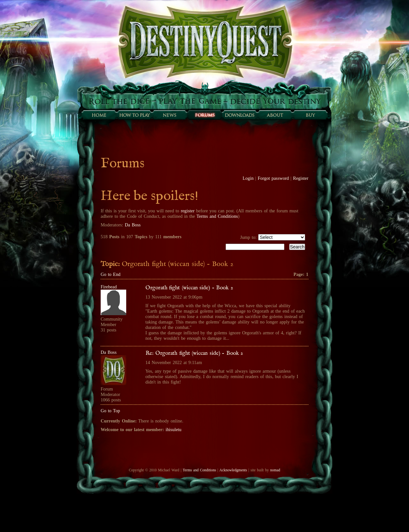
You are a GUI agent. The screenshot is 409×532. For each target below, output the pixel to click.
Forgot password (274, 178)
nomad (275, 470)
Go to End (111, 274)
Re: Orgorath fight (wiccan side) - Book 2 (194, 353)
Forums (204, 115)
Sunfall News (169, 115)
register (188, 211)
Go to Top (110, 411)
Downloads (240, 115)
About (275, 115)
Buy (310, 115)
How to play (134, 115)
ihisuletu (174, 429)
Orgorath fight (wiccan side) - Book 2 (189, 288)
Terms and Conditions (217, 216)
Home (99, 115)
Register (301, 178)
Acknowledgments (233, 470)
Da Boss (133, 225)
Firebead (109, 287)
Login (248, 178)
